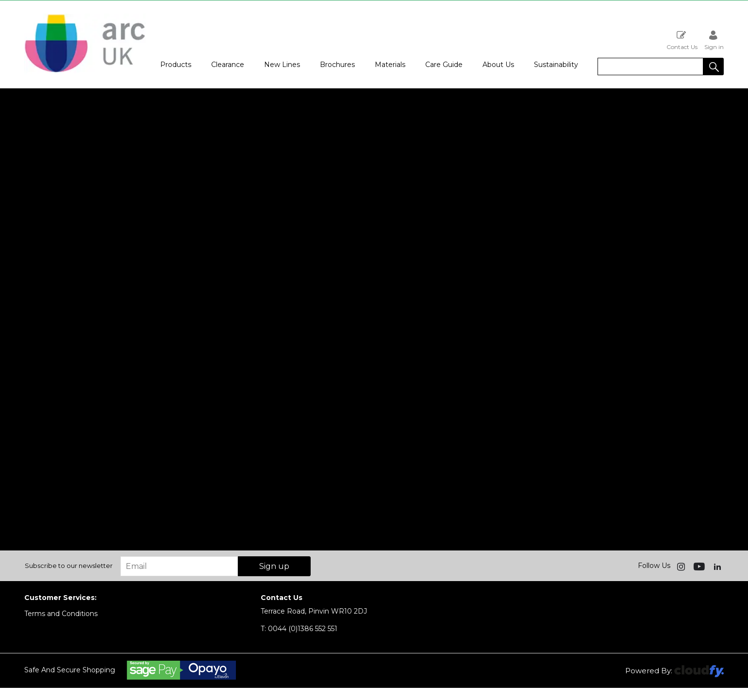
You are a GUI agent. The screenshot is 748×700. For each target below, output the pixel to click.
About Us (498, 65)
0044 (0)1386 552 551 (299, 629)
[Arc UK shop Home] (85, 72)
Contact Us (682, 40)
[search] (650, 67)
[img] (682, 566)
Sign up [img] (274, 566)
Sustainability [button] (556, 65)
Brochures (337, 65)
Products (176, 65)
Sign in (714, 40)
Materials (390, 65)
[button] (714, 67)
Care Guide (444, 65)
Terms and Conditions (61, 614)
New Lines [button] (282, 65)
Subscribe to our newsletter (69, 566)
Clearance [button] (228, 65)
